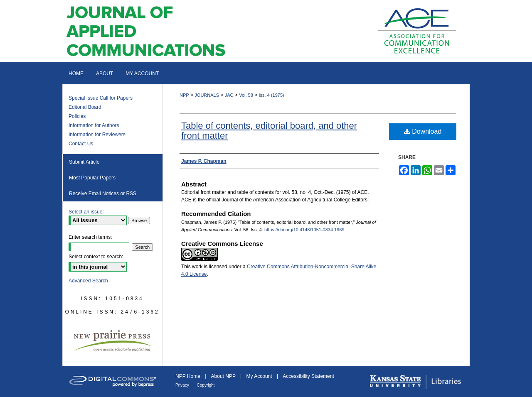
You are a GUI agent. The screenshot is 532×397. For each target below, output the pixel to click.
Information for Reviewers (97, 135)
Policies (77, 116)
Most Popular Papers (92, 178)
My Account (260, 376)
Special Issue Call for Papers (101, 98)
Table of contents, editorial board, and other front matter (269, 131)
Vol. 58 (246, 95)
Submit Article (84, 162)
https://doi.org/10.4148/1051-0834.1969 (304, 230)
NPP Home (188, 376)
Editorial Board (85, 107)
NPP (184, 95)
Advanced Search (88, 281)
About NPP (224, 376)
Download (423, 131)
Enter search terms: (90, 237)
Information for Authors (94, 125)
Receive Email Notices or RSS (103, 194)
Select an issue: (86, 212)
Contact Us (81, 144)
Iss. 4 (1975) (272, 95)
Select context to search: (96, 257)
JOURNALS (207, 95)
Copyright (206, 385)
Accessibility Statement (308, 376)
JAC (229, 95)
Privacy (183, 385)
